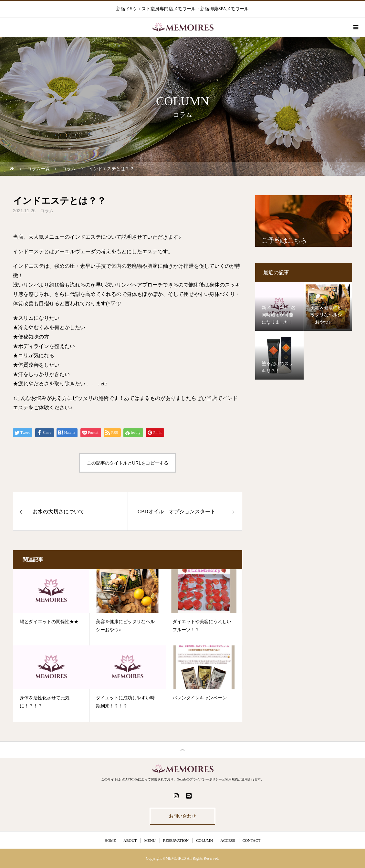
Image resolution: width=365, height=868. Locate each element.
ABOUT (130, 841)
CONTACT (252, 841)
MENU (150, 841)
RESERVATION (176, 841)
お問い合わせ (182, 816)
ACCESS (228, 841)
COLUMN (204, 841)
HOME (110, 841)
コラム (47, 211)
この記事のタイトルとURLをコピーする (128, 463)
